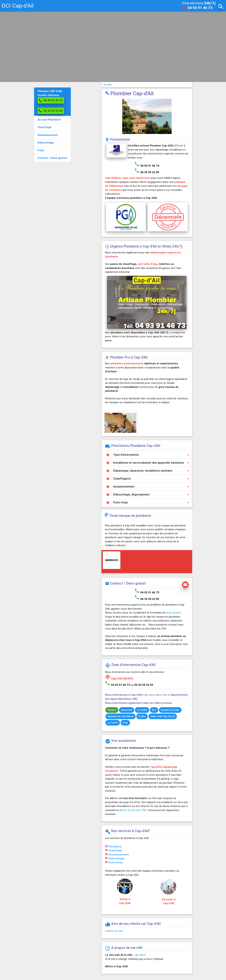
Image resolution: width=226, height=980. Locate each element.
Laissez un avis (114, 931)
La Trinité (113, 723)
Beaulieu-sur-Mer (170, 710)
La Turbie (142, 710)
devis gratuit (173, 613)
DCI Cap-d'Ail (18, 6)
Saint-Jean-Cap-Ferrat (163, 716)
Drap (125, 723)
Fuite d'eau (116, 862)
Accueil (107, 85)
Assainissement (119, 854)
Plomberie (115, 847)
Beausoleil (127, 710)
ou (142, 685)
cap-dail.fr (140, 955)
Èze (154, 710)
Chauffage (115, 850)
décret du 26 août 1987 (133, 810)
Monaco (112, 710)
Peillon (142, 716)
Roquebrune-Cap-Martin (121, 716)
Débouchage (116, 858)
